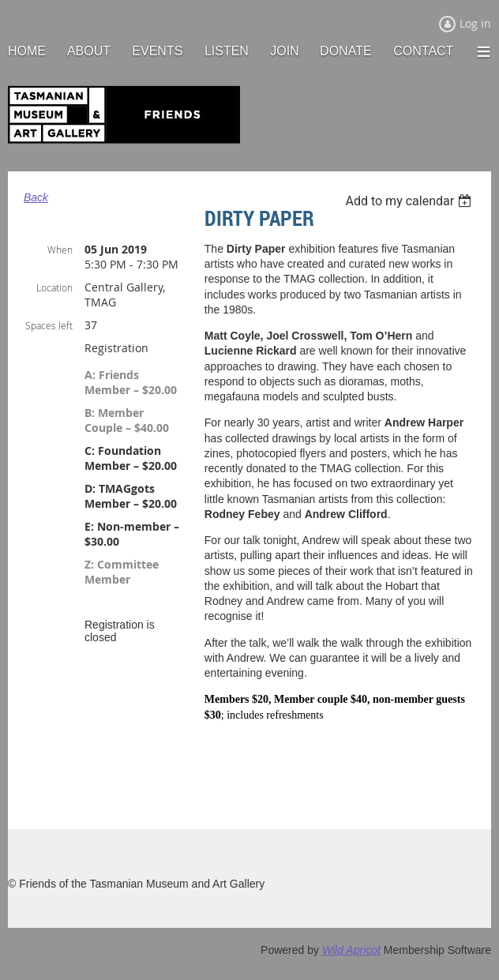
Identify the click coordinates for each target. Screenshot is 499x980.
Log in (475, 23)
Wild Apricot (351, 950)
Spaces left (49, 325)
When (60, 250)
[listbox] (410, 201)
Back (36, 197)
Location (54, 287)
